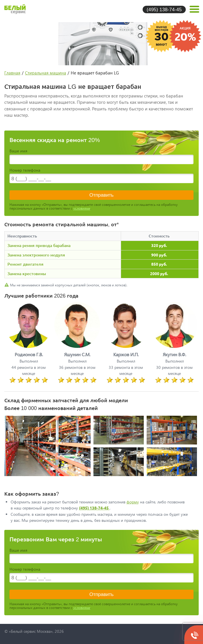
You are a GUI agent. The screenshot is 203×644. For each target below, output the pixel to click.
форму (133, 502)
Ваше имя (18, 151)
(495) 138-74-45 (164, 9)
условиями (82, 208)
